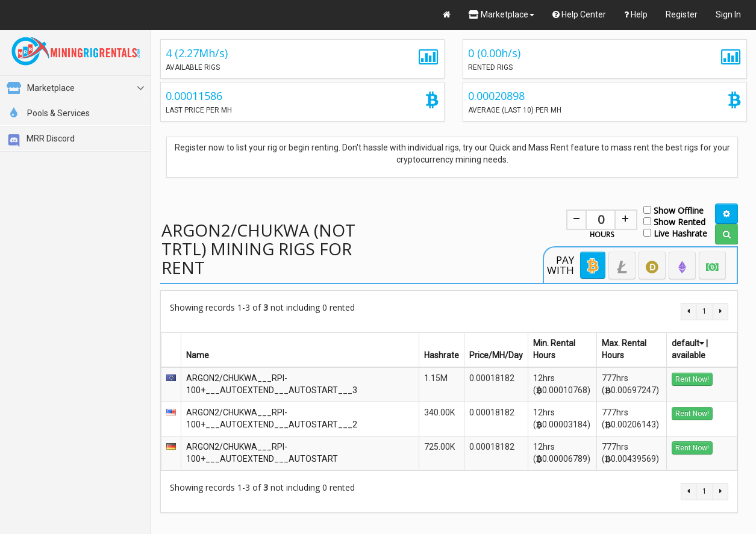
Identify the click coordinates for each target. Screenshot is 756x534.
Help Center (579, 14)
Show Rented (674, 221)
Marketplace (501, 14)
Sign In (728, 14)
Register (682, 14)
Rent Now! (692, 379)
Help (636, 14)
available (689, 355)
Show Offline (673, 210)
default (688, 343)
